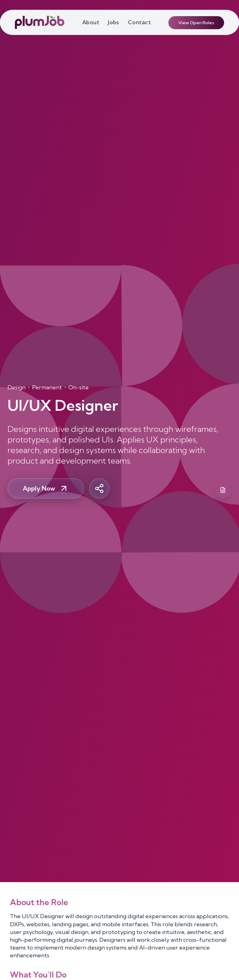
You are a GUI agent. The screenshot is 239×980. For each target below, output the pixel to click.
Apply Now (46, 488)
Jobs (114, 22)
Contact (139, 22)
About (91, 22)
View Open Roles (196, 23)
